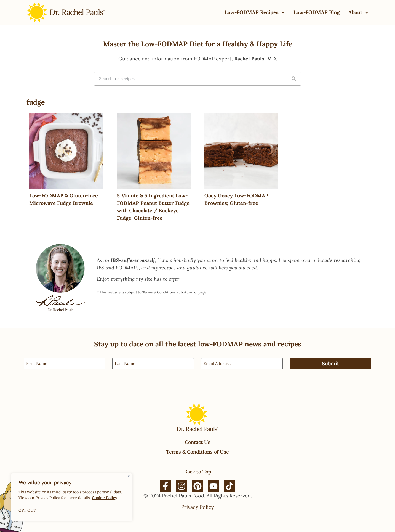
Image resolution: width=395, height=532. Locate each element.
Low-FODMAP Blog (317, 12)
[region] (72, 497)
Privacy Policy (198, 507)
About (358, 13)
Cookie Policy (105, 498)
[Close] (129, 476)
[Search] (294, 79)
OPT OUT (27, 510)
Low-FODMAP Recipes (255, 13)
